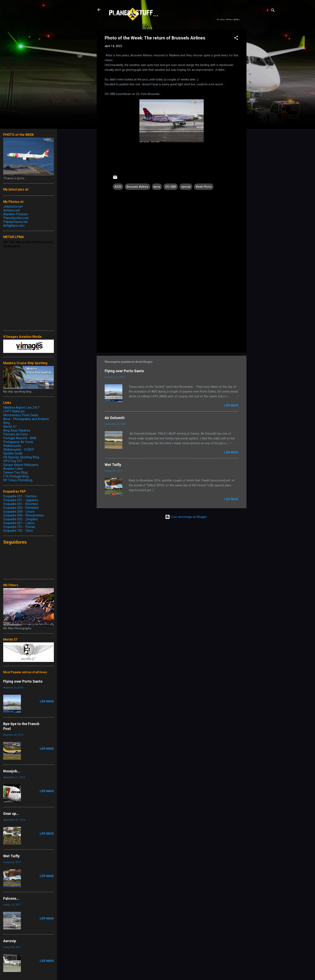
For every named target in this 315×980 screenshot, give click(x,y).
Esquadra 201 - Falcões (20, 496)
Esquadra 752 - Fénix (18, 531)
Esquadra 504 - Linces (19, 512)
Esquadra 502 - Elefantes (21, 508)
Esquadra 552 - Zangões (20, 519)
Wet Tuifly (113, 465)
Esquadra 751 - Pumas (19, 527)
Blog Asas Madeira (17, 430)
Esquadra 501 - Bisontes (21, 504)
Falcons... (11, 898)
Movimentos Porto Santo (21, 415)
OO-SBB (171, 187)
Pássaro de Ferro (15, 434)
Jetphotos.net (13, 207)
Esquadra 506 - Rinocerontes (24, 515)
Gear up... (11, 814)
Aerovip (10, 941)
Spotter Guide (13, 453)
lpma (157, 187)
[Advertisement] (263, 90)
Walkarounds (12, 446)
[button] (236, 39)
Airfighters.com (14, 226)
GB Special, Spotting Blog (21, 457)
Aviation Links (13, 469)
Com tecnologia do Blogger (186, 517)
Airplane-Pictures (15, 214)
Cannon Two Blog (15, 472)
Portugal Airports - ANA (20, 438)
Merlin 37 (10, 427)
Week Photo (204, 187)
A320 (118, 187)
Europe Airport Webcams (21, 465)
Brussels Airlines (138, 187)
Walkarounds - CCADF (19, 450)
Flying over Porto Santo (124, 371)
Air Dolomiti (115, 418)
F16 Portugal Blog (16, 476)
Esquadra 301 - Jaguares (21, 500)
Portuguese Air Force (18, 442)
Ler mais (231, 405)
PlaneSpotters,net (16, 218)
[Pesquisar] (273, 11)
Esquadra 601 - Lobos (19, 523)
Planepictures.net (15, 222)
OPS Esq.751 (13, 461)
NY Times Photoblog (18, 480)
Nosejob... (12, 771)
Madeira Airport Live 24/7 (21, 408)
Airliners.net (12, 210)
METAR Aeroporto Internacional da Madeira (28, 244)
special (186, 187)
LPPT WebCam (14, 411)
